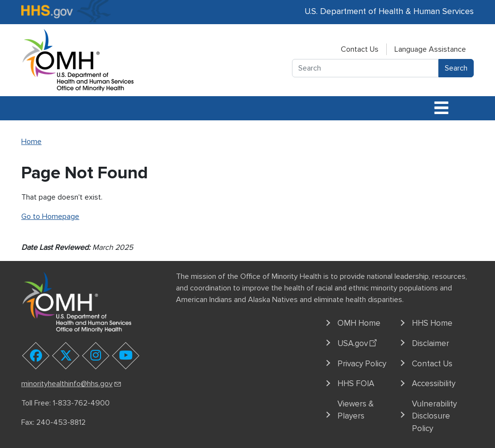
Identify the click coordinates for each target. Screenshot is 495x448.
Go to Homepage (50, 217)
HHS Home (432, 323)
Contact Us (360, 49)
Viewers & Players (356, 410)
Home (31, 142)
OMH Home (359, 323)
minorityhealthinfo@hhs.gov (72, 384)
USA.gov (358, 342)
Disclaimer (430, 343)
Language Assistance (430, 49)
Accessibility (434, 383)
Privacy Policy (362, 364)
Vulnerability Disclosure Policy (434, 416)
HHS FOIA (356, 383)
